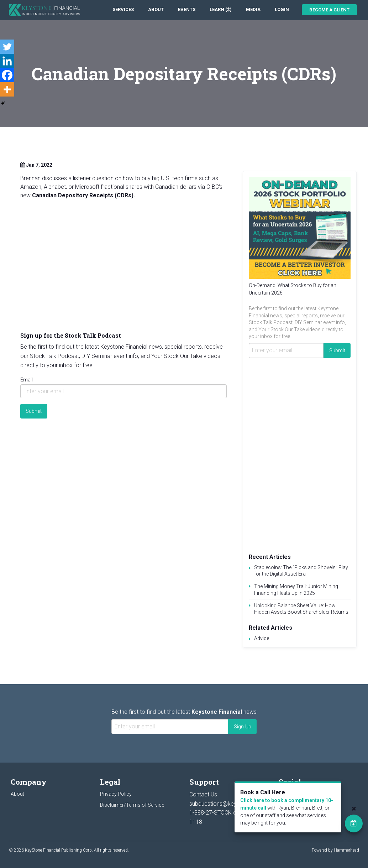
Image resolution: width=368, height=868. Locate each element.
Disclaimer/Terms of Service (132, 805)
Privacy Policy (116, 794)
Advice (262, 638)
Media (253, 9)
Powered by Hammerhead (335, 850)
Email (27, 380)
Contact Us (203, 794)
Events (187, 9)
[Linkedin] (7, 61)
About (156, 9)
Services (123, 9)
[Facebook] (7, 75)
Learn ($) (221, 9)
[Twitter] (7, 47)
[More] (7, 89)
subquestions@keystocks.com (228, 804)
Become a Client (329, 10)
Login (282, 9)
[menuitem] (123, 10)
